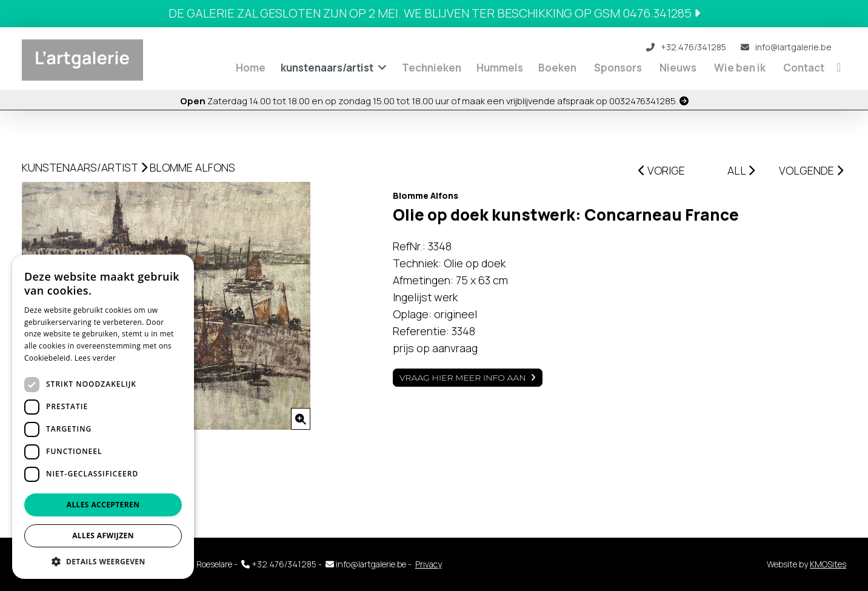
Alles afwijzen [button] (103, 536)
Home (251, 68)
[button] (103, 561)
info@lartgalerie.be (786, 47)
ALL (741, 170)
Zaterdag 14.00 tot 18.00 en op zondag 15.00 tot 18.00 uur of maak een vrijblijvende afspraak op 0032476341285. (434, 101)
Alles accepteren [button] (103, 505)
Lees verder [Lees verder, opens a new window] (95, 358)
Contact (804, 68)
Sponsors (618, 68)
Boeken (557, 68)
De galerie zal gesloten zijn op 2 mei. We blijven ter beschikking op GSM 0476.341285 (434, 13)
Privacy (429, 564)
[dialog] (103, 417)
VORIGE (662, 170)
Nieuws (678, 68)
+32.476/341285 (686, 47)
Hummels (500, 68)
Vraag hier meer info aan (463, 378)
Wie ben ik (740, 68)
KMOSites (828, 564)
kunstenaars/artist (327, 68)
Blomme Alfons (192, 167)
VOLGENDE (811, 170)
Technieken (432, 68)
